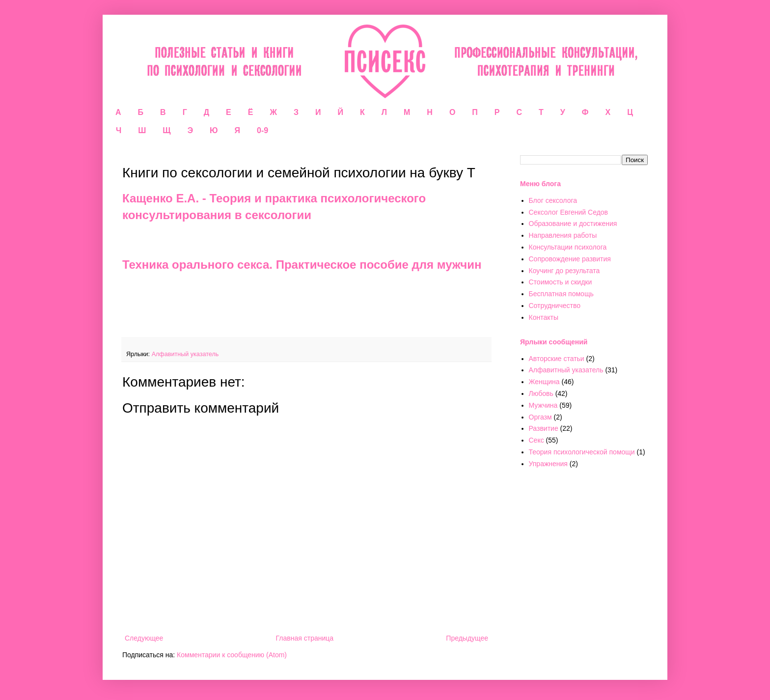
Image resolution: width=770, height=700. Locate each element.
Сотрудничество (555, 306)
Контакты (544, 317)
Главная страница (305, 638)
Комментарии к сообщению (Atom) (232, 655)
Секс (536, 440)
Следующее (144, 638)
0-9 (262, 130)
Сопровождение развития (570, 259)
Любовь (541, 393)
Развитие (544, 428)
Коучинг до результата (564, 271)
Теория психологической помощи (582, 452)
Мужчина (543, 405)
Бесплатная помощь (561, 294)
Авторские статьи (557, 359)
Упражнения (548, 464)
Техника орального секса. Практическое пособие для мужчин (302, 265)
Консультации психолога (568, 247)
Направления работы (563, 235)
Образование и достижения (573, 224)
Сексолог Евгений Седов (569, 212)
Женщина (544, 382)
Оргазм (540, 417)
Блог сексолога (553, 200)
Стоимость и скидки (561, 282)
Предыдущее (467, 638)
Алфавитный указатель (185, 354)
